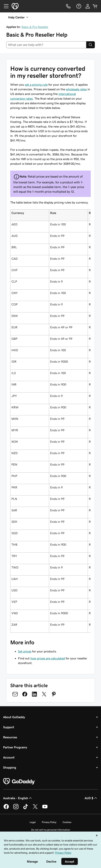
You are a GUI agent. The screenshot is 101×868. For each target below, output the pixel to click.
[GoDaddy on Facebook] (6, 808)
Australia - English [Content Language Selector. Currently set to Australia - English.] (18, 798)
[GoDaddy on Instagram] (16, 808)
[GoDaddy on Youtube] (45, 808)
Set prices (25, 651)
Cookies (67, 822)
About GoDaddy (14, 717)
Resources (10, 737)
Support (9, 727)
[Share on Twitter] (44, 694)
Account (9, 757)
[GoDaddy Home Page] (19, 781)
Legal (33, 822)
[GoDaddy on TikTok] (26, 808)
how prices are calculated (48, 658)
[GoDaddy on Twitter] (35, 808)
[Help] (78, 6)
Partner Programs (15, 747)
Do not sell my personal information (51, 830)
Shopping (10, 767)
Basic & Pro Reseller (35, 27)
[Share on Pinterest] (54, 694)
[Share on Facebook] (25, 694)
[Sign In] (88, 6)
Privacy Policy (49, 822)
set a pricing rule (36, 85)
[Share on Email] (15, 694)
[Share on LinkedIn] (34, 694)
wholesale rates (76, 89)
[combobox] (46, 45)
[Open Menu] (5, 6)
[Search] (91, 45)
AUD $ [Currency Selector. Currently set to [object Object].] (91, 798)
